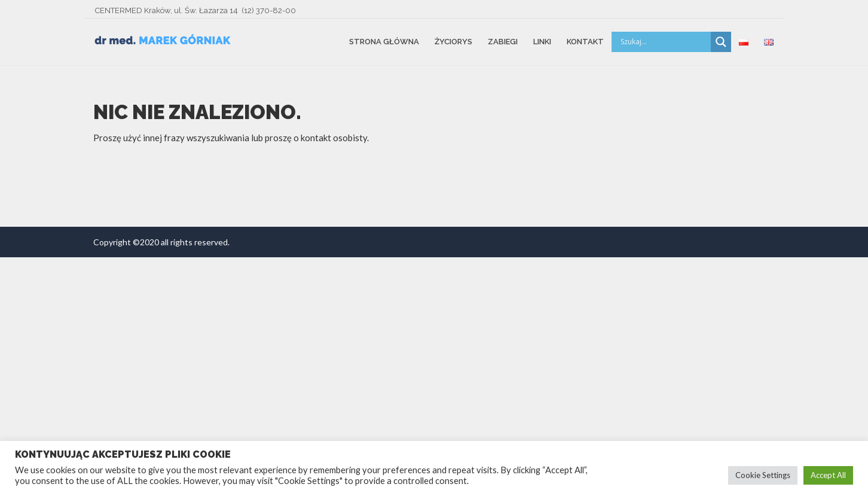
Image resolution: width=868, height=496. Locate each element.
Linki (542, 42)
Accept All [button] (828, 475)
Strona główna (384, 42)
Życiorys (453, 42)
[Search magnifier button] (721, 42)
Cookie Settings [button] (763, 475)
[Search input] (664, 42)
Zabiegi (503, 42)
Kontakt (585, 42)
